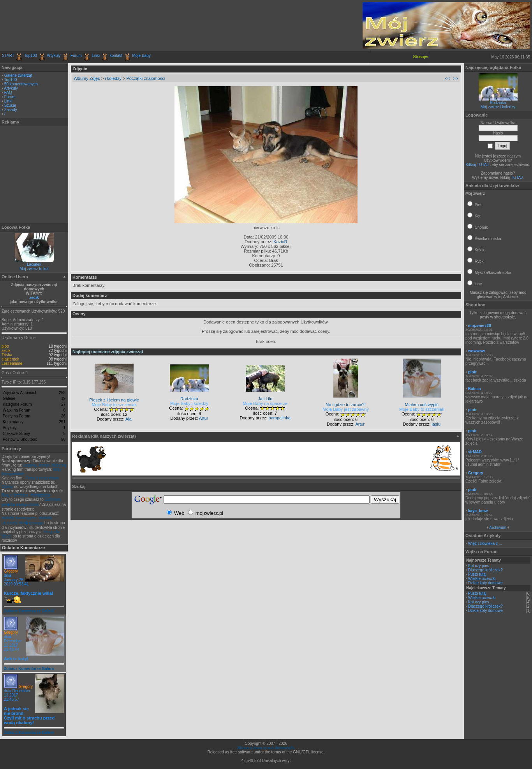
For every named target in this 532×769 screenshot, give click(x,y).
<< (447, 78)
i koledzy (113, 78)
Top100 (31, 56)
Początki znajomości (146, 78)
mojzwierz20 (480, 326)
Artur (204, 418)
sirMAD (475, 452)
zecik (34, 298)
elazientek (10, 359)
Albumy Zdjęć (87, 78)
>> (455, 78)
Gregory (11, 571)
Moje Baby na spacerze (265, 403)
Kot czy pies (479, 566)
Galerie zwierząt (18, 75)
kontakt (116, 56)
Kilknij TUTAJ (477, 165)
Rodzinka (498, 103)
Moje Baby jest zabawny (346, 409)
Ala (129, 419)
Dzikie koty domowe (485, 583)
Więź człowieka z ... (485, 544)
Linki (96, 56)
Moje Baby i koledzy (189, 403)
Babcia (475, 389)
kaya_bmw (478, 511)
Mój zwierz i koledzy (498, 107)
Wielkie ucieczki (482, 579)
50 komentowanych (21, 84)
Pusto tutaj (477, 574)
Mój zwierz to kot (34, 269)
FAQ (8, 93)
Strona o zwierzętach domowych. (266, 748)
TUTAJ (517, 178)
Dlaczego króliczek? (485, 570)
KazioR (280, 242)
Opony (7, 487)
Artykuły (54, 56)
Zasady (11, 110)
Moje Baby (141, 56)
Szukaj (10, 105)
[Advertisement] (93, 25)
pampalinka (280, 418)
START (8, 56)
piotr (5, 346)
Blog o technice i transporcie (26, 495)
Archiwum (498, 528)
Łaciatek (34, 264)
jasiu (436, 424)
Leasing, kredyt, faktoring (45, 465)
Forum (76, 56)
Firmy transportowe (42, 478)
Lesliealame (12, 363)
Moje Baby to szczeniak (114, 405)
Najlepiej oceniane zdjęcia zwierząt (108, 352)
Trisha (7, 355)
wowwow (477, 351)
